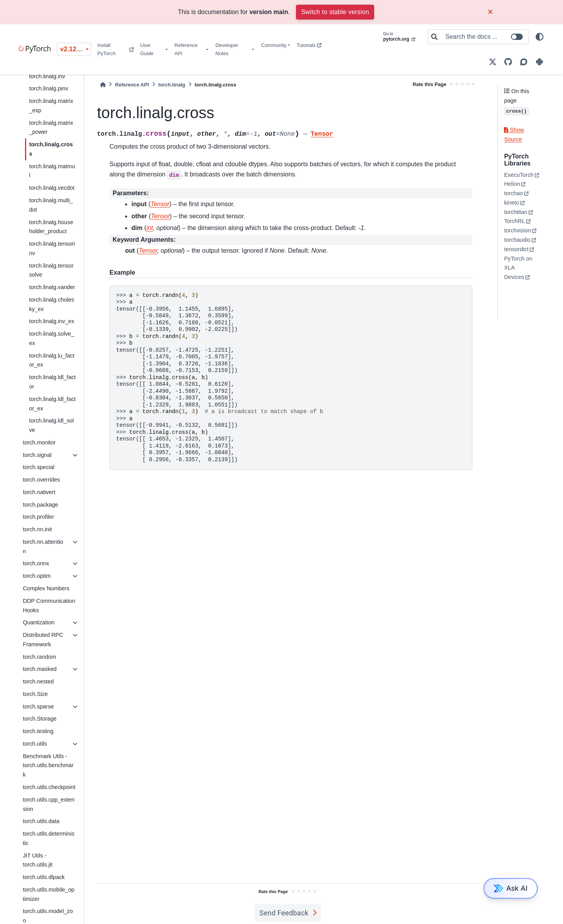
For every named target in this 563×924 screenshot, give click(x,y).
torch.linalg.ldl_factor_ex (52, 404)
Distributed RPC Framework (43, 640)
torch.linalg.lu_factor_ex (52, 360)
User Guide (147, 49)
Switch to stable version (335, 12)
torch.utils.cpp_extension (48, 804)
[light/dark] (540, 37)
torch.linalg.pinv (48, 88)
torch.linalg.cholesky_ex (51, 304)
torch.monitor (39, 442)
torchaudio (517, 240)
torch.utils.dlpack (44, 877)
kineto (511, 203)
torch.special (39, 467)
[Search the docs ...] (484, 37)
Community (274, 45)
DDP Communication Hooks (49, 606)
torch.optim (37, 576)
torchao (513, 193)
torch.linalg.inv (47, 76)
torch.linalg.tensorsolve (51, 270)
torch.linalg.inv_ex (51, 321)
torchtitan (515, 212)
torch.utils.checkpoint (49, 787)
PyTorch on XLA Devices (518, 268)
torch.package (40, 505)
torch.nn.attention (43, 546)
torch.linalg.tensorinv (52, 248)
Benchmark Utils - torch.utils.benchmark (48, 766)
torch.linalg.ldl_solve (51, 425)
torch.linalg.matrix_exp (51, 106)
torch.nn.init (37, 529)
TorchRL (515, 221)
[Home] (103, 85)
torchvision (517, 230)
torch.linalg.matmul (52, 171)
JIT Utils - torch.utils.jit (38, 860)
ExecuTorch (519, 175)
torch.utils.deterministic (48, 838)
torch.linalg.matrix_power (51, 128)
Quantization (39, 622)
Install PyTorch (116, 49)
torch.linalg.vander (52, 287)
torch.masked (39, 669)
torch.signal (37, 455)
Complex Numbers (46, 588)
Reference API (186, 49)
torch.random (39, 657)
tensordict (516, 249)
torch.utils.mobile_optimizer (48, 894)
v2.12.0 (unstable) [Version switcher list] (76, 49)
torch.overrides (41, 480)
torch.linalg (172, 85)
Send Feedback (284, 913)
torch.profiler (38, 517)
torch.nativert (39, 492)
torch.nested (38, 681)
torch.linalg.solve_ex (51, 338)
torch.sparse (38, 706)
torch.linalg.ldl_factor (52, 382)
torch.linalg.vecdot (52, 188)
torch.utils (35, 744)
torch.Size (35, 694)
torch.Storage (39, 719)
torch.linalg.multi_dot (51, 205)
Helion (512, 184)
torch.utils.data (41, 821)
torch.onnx (36, 563)
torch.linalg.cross (51, 149)
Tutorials (309, 45)
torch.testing (38, 731)
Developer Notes (227, 49)
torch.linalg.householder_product (51, 227)
